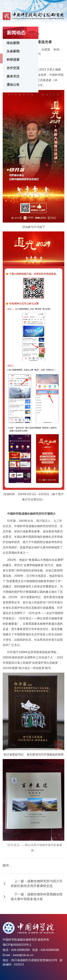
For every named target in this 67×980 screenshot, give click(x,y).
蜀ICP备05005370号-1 (17, 945)
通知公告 (13, 85)
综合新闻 (13, 43)
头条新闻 (13, 51)
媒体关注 (13, 76)
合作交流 (13, 68)
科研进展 (13, 60)
